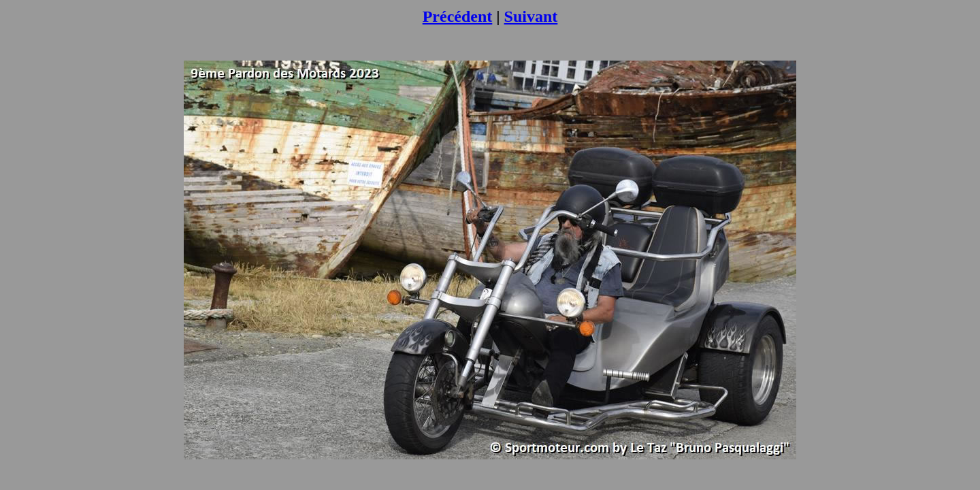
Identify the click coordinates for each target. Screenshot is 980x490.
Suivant (531, 16)
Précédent (458, 16)
